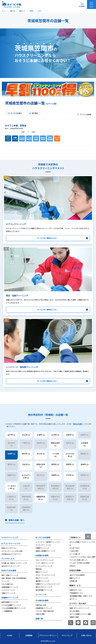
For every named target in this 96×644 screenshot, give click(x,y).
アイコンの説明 (85, 114)
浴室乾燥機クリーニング (10, 587)
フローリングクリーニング (45, 560)
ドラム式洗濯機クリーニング (11, 605)
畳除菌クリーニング (42, 581)
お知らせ (73, 566)
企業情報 (29, 635)
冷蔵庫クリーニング (42, 548)
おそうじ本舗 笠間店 (16, 125)
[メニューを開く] (91, 4)
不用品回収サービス (76, 593)
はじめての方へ (75, 548)
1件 (23, 132)
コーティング (41, 594)
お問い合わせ (86, 635)
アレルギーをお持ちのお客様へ (80, 563)
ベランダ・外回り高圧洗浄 (45, 611)
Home (10, 635)
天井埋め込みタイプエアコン (11, 554)
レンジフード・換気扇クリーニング (48, 542)
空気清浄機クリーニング (44, 590)
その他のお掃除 (42, 600)
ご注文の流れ (74, 551)
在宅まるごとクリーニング (10, 566)
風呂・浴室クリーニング (10, 575)
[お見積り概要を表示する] (82, 4)
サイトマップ (67, 635)
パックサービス (8, 558)
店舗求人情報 (74, 617)
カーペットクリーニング (44, 566)
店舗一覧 (39, 618)
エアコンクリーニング (11, 543)
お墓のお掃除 (40, 614)
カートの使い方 (75, 554)
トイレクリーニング (8, 590)
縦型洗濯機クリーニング (10, 602)
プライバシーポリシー (48, 635)
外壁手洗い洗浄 (41, 605)
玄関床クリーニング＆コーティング (48, 584)
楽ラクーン (73, 599)
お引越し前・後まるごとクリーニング (14, 563)
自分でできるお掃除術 (77, 575)
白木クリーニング (42, 578)
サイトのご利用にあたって (79, 560)
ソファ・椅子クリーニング (45, 563)
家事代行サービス (76, 590)
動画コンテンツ (75, 578)
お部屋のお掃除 (42, 555)
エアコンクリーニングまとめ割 (12, 551)
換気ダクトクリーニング (44, 587)
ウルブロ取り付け (7, 584)
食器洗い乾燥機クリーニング (45, 551)
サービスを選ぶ (16, 113)
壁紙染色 (39, 569)
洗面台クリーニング (8, 593)
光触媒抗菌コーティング (44, 608)
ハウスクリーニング (10, 537)
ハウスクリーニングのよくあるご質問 (82, 557)
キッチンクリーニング (43, 545)
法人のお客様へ (75, 611)
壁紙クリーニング (42, 572)
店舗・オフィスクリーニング (79, 608)
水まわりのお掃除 (9, 570)
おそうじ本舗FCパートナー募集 (80, 614)
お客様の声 (73, 581)
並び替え (35, 113)
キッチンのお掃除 (43, 537)
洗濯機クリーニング (10, 598)
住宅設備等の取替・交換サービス (81, 596)
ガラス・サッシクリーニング (45, 575)
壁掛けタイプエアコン (9, 548)
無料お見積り (78, 424)
